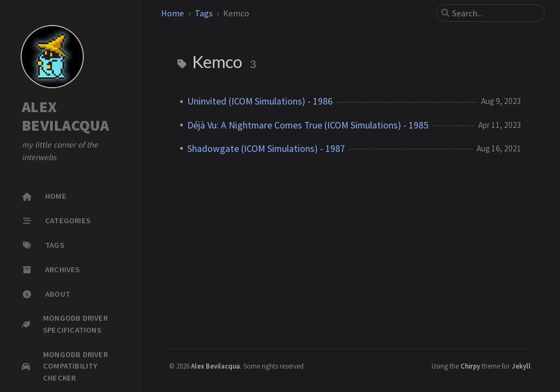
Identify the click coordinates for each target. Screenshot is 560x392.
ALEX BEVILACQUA (66, 116)
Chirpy (470, 366)
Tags (204, 13)
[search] (495, 13)
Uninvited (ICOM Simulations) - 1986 (260, 101)
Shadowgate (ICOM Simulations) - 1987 (266, 149)
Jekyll (521, 366)
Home (173, 13)
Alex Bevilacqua (216, 366)
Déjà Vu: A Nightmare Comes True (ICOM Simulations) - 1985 (308, 125)
